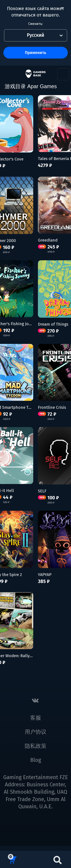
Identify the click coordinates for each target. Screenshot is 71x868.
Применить (35, 53)
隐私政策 (36, 746)
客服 (36, 718)
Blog (36, 760)
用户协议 (36, 732)
